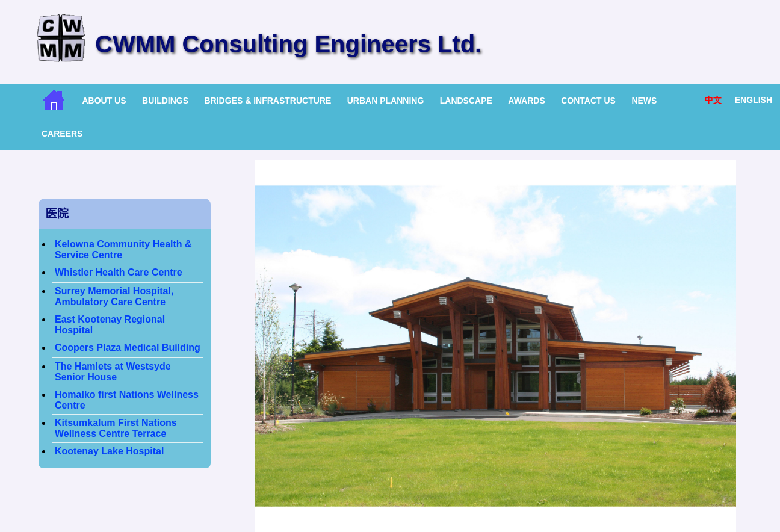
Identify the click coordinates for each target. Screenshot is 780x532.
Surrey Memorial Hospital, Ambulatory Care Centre (114, 296)
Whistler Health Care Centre (119, 272)
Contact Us (588, 101)
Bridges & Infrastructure (268, 101)
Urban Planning (386, 101)
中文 (713, 100)
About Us (104, 101)
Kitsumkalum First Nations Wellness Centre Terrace (116, 428)
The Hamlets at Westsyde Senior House (113, 372)
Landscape (466, 101)
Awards (526, 101)
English (754, 100)
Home (54, 100)
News (644, 101)
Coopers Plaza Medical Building (128, 348)
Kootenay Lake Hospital (109, 451)
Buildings (165, 101)
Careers (62, 134)
